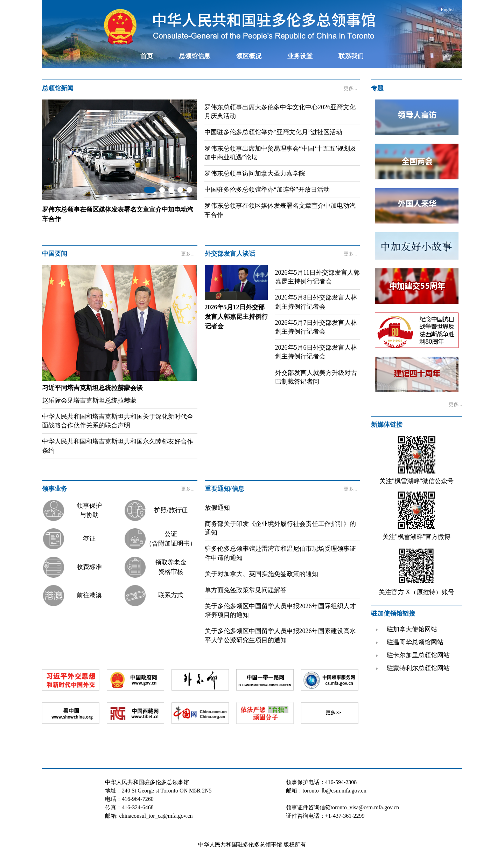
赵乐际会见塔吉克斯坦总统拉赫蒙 (89, 400)
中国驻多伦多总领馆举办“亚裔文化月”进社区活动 (273, 132)
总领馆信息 (195, 56)
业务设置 (300, 56)
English (448, 10)
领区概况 (249, 56)
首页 (147, 56)
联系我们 (351, 56)
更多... (351, 88)
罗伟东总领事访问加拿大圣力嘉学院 (255, 173)
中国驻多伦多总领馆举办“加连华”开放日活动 (267, 190)
